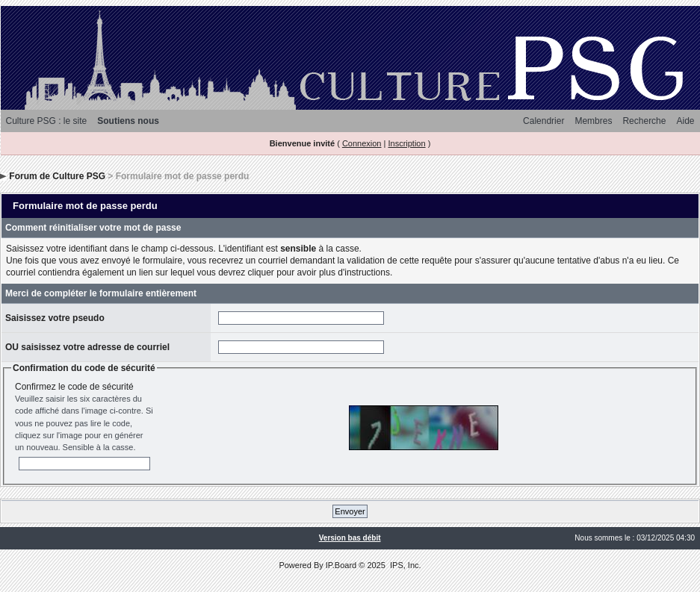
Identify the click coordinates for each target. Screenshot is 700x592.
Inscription (406, 143)
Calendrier (543, 121)
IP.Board (341, 565)
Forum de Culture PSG (57, 176)
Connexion (362, 143)
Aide (685, 121)
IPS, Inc (405, 565)
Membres (593, 121)
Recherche (644, 121)
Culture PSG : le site (47, 121)
